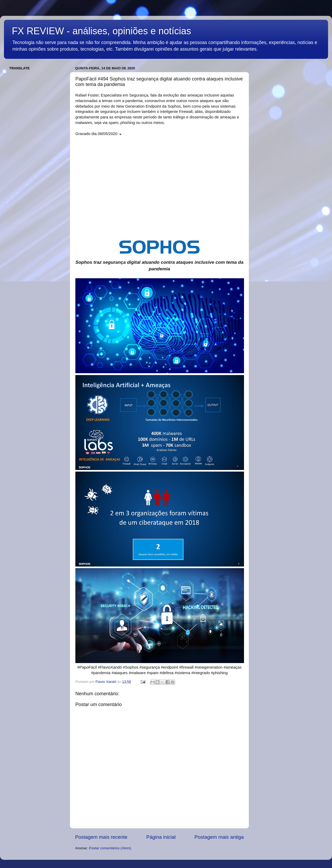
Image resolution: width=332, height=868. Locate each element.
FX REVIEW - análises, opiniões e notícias (101, 31)
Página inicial (161, 837)
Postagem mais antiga (219, 837)
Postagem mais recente (101, 837)
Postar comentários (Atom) (110, 848)
